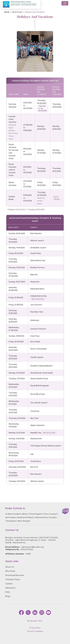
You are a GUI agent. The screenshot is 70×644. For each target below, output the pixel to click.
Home (7, 12)
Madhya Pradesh (25, 517)
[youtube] (48, 612)
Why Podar (10, 571)
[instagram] (42, 612)
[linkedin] (35, 612)
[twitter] (28, 612)
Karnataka (10, 517)
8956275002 (27, 549)
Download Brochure (15, 575)
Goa (46, 514)
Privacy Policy (35, 628)
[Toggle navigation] (65, 3)
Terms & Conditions (35, 631)
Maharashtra (41, 517)
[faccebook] (21, 612)
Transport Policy (13, 579)
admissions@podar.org (32, 547)
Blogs (8, 596)
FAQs (8, 592)
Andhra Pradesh (13, 514)
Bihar (25, 514)
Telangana (11, 521)
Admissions (10, 588)
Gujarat (53, 514)
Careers (9, 584)
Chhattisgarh (35, 514)
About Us (10, 567)
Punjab (53, 517)
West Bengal (24, 521)
